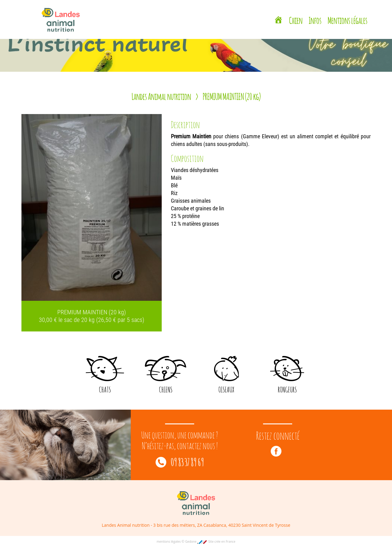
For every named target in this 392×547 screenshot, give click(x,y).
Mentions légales (348, 20)
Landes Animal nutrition (161, 96)
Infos (315, 20)
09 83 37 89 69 (180, 461)
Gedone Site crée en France (210, 541)
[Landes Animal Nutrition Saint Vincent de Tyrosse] (278, 21)
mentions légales (169, 541)
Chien (296, 20)
